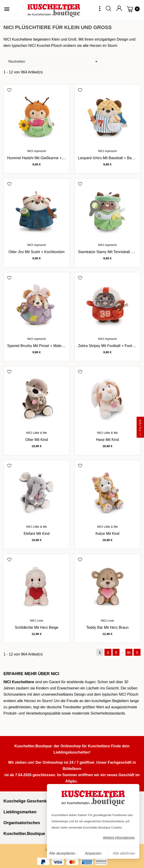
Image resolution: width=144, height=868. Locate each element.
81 (129, 652)
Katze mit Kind (107, 534)
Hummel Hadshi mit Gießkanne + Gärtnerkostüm (47, 158)
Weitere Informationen (119, 838)
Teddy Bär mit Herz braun (107, 627)
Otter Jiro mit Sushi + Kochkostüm (37, 252)
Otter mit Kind (37, 440)
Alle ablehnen (124, 853)
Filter (140, 428)
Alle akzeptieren (62, 853)
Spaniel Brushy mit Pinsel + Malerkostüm (41, 346)
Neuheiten (54, 61)
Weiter (137, 652)
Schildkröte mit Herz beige (37, 627)
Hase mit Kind (107, 440)
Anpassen (93, 853)
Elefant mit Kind (37, 534)
